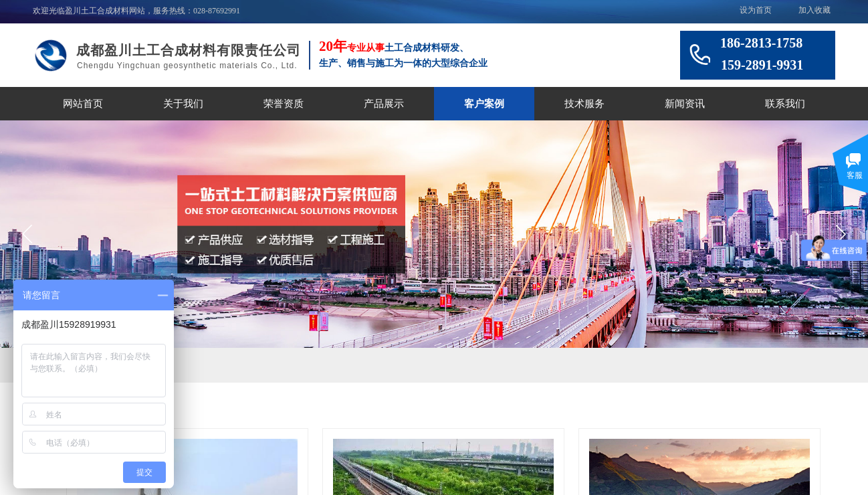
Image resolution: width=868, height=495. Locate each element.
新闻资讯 (685, 104)
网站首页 (83, 104)
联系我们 (785, 104)
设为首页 (756, 10)
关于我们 (183, 104)
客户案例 (484, 104)
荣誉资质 (284, 104)
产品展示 (384, 104)
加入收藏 (815, 10)
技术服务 (584, 104)
